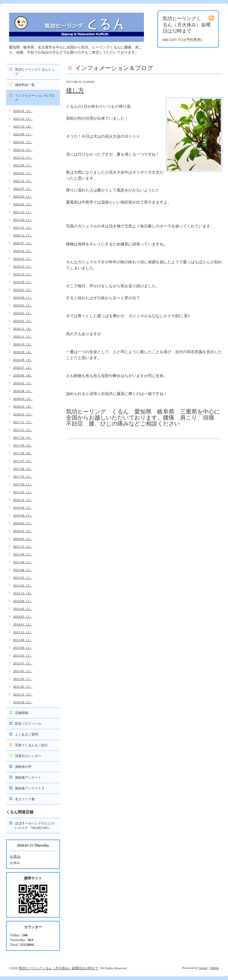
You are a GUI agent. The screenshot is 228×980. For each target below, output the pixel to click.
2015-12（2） (23, 546)
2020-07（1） (23, 243)
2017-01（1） (23, 492)
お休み (15, 856)
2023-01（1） (23, 173)
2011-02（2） (23, 686)
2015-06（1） (23, 562)
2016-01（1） (23, 539)
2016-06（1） (23, 515)
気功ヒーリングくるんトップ (35, 72)
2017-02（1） (23, 484)
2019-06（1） (23, 297)
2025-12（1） (23, 118)
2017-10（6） (23, 437)
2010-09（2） (23, 702)
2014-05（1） (23, 609)
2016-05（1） (23, 523)
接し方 (75, 90)
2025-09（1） (23, 134)
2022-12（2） (23, 181)
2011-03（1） (23, 679)
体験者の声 (23, 767)
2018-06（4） (23, 375)
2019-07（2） (23, 290)
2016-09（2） (23, 508)
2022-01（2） (23, 204)
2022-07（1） (23, 189)
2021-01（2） (23, 227)
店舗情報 (22, 713)
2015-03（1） (23, 578)
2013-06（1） (23, 648)
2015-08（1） (23, 554)
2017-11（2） (23, 430)
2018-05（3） (23, 383)
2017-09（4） (23, 445)
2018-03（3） (23, 399)
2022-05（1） (23, 196)
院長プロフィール (28, 724)
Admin (214, 968)
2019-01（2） (23, 321)
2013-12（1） (23, 632)
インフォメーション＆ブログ (35, 98)
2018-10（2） (23, 344)
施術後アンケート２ (30, 788)
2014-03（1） (23, 616)
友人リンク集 (25, 799)
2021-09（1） (23, 220)
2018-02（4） (23, 406)
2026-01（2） (23, 111)
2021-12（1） (23, 212)
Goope (203, 968)
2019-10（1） (23, 274)
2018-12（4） (23, 329)
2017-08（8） (23, 453)
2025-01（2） (23, 142)
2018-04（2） (23, 391)
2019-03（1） (23, 305)
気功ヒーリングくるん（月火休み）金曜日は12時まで (58, 968)
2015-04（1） (23, 570)
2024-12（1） (23, 150)
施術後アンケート (28, 777)
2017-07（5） (23, 461)
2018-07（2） (23, 367)
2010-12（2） (23, 694)
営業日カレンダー (28, 756)
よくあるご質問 (27, 734)
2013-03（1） (23, 655)
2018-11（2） (23, 336)
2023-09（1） (23, 165)
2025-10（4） (23, 126)
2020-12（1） (23, 235)
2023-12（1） (23, 157)
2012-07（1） (23, 663)
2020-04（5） (23, 251)
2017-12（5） (23, 422)
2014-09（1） (23, 601)
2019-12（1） (23, 266)
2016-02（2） (23, 531)
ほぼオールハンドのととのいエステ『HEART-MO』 (35, 825)
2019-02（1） (23, 313)
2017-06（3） (23, 469)
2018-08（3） (23, 360)
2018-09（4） (23, 352)
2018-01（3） (23, 414)
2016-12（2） (23, 500)
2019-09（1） (23, 282)
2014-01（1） (23, 624)
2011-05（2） (23, 671)
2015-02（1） (23, 585)
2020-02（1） (23, 259)
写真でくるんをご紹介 (31, 745)
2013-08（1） (23, 640)
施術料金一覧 (25, 85)
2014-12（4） (23, 593)
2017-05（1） (23, 476)
